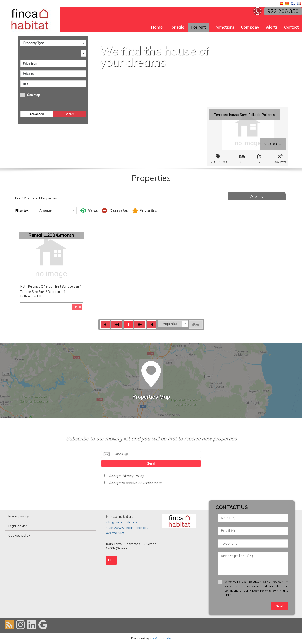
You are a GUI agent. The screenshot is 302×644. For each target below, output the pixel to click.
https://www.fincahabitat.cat (127, 528)
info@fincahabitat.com (123, 522)
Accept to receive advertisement (135, 483)
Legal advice (18, 526)
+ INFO (77, 307)
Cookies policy (19, 535)
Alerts (272, 27)
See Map (34, 95)
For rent (198, 27)
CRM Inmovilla (161, 638)
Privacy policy (18, 516)
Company (250, 27)
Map (111, 560)
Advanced (37, 114)
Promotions (223, 27)
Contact (291, 27)
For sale (177, 27)
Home (157, 27)
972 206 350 (115, 533)
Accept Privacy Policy (126, 476)
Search (70, 114)
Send (151, 463)
